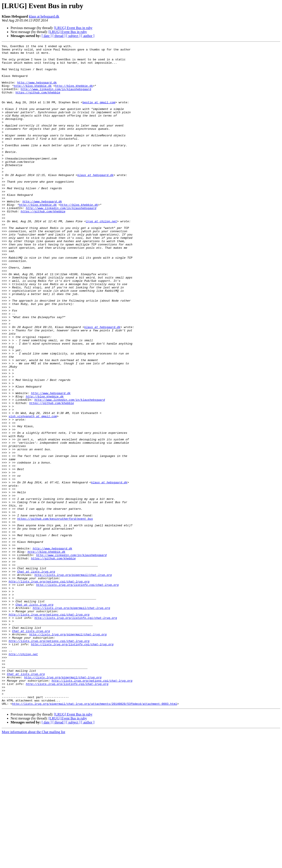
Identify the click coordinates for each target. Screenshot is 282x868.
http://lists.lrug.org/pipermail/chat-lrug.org (73, 681)
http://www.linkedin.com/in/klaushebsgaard (56, 98)
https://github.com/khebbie (38, 102)
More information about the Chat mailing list (33, 864)
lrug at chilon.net (101, 257)
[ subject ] (73, 36)
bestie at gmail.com (99, 114)
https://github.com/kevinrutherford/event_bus (55, 614)
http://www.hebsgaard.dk (37, 90)
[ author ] (88, 36)
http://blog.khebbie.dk (33, 94)
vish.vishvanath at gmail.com (33, 491)
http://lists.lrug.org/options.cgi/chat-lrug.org (49, 689)
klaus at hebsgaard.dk (44, 16)
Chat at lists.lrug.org (36, 677)
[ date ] (47, 36)
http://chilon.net (23, 776)
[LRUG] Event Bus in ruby (73, 28)
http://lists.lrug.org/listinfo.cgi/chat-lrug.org (77, 693)
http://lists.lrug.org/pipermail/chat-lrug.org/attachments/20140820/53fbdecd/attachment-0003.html (95, 836)
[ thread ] (59, 36)
